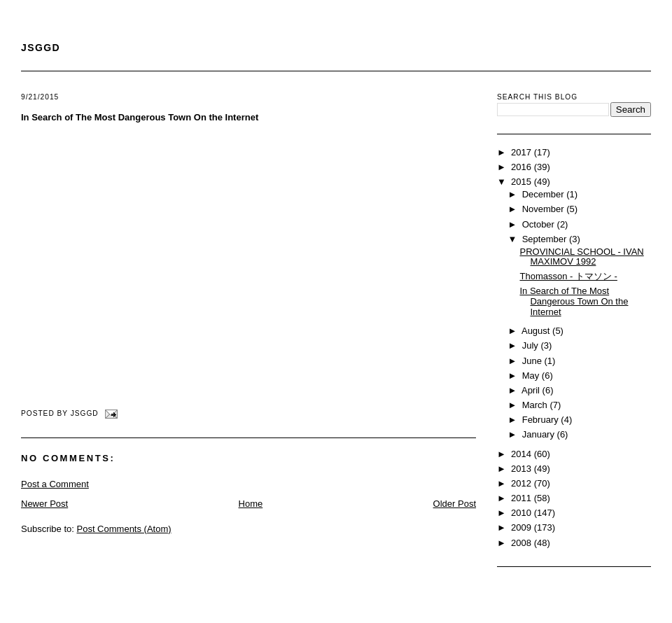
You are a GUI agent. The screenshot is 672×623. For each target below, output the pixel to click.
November (545, 209)
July (532, 345)
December (545, 194)
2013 (523, 469)
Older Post (455, 504)
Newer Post (44, 504)
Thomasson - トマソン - (568, 276)
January (540, 434)
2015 (523, 182)
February (542, 420)
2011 (523, 498)
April (532, 390)
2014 (523, 454)
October (540, 224)
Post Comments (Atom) (124, 529)
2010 (523, 513)
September (546, 239)
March (536, 405)
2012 (523, 483)
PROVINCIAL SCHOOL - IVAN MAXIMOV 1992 (581, 257)
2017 (523, 152)
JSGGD (41, 48)
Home (251, 504)
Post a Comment (55, 484)
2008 (523, 543)
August (537, 331)
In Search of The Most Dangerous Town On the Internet (140, 117)
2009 (523, 527)
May (532, 376)
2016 (523, 167)
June (533, 361)
